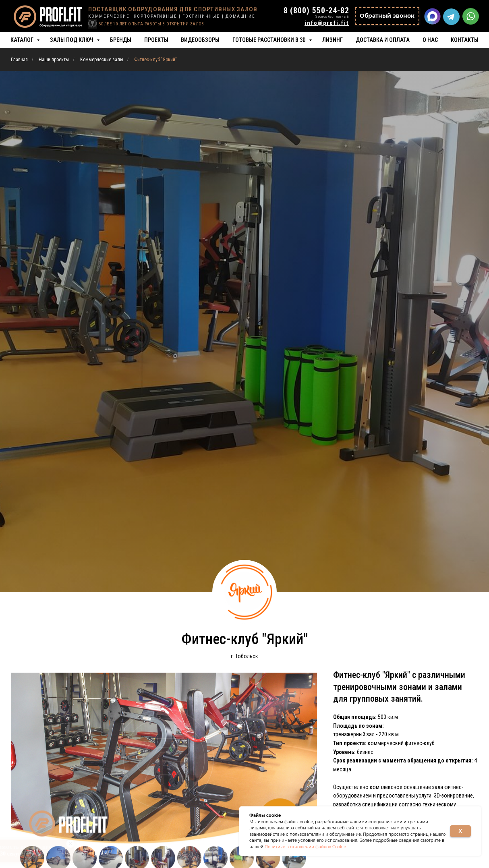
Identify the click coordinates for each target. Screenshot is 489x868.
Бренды (121, 40)
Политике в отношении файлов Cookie (305, 847)
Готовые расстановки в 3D (270, 40)
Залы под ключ (72, 40)
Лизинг (333, 40)
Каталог (23, 40)
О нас (430, 40)
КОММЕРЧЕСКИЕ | (111, 16)
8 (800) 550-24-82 (316, 10)
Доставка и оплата (383, 40)
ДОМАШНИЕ (240, 16)
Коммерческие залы (102, 60)
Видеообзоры (200, 40)
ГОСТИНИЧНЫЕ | (203, 16)
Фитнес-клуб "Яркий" (155, 60)
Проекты (156, 40)
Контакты (465, 40)
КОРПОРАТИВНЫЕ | (157, 16)
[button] (387, 16)
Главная (19, 60)
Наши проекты (54, 60)
